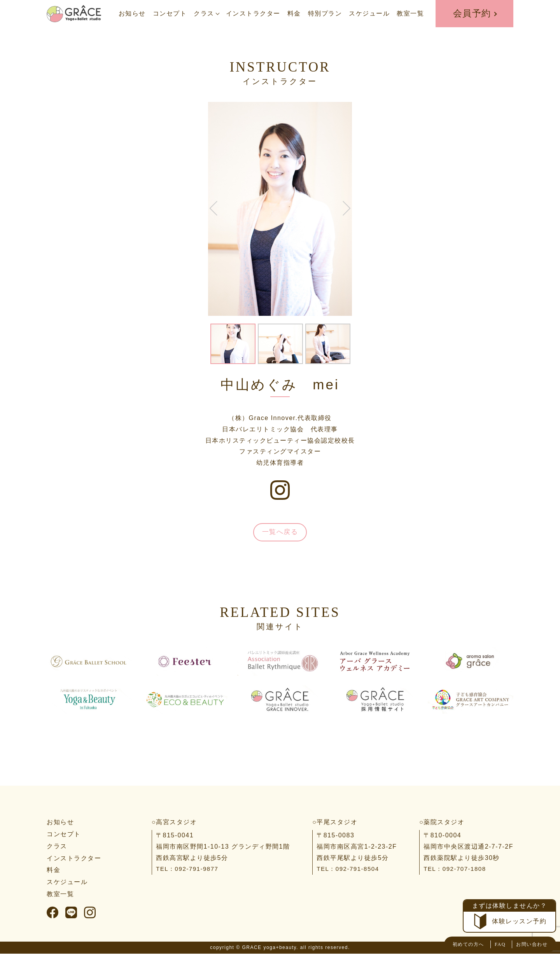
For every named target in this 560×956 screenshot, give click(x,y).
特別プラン (325, 13)
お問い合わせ (527, 944)
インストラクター (253, 13)
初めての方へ (452, 944)
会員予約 (472, 13)
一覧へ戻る (280, 533)
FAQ (489, 944)
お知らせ (132, 13)
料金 (294, 13)
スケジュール (369, 13)
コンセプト (170, 13)
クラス (204, 13)
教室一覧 (410, 13)
